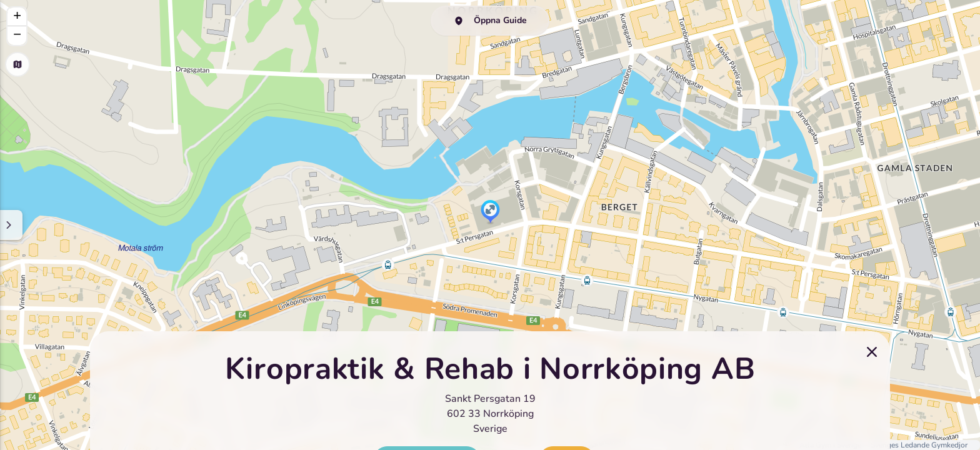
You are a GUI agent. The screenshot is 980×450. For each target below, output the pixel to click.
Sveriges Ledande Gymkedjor (919, 445)
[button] (490, 212)
